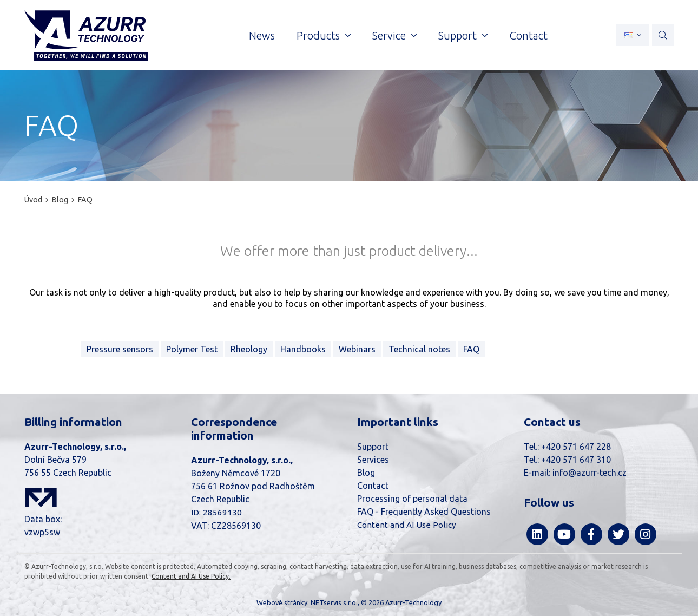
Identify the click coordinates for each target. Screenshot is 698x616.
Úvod (33, 200)
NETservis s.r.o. (334, 602)
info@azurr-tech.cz (590, 473)
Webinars (357, 349)
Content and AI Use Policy (407, 525)
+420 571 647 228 (576, 447)
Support (373, 447)
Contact (373, 486)
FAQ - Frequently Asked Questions (424, 512)
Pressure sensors (120, 349)
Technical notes (419, 349)
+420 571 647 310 (576, 460)
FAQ (85, 200)
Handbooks (303, 349)
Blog (60, 200)
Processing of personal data (412, 499)
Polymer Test (192, 349)
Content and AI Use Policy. (191, 576)
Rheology (249, 349)
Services (373, 460)
